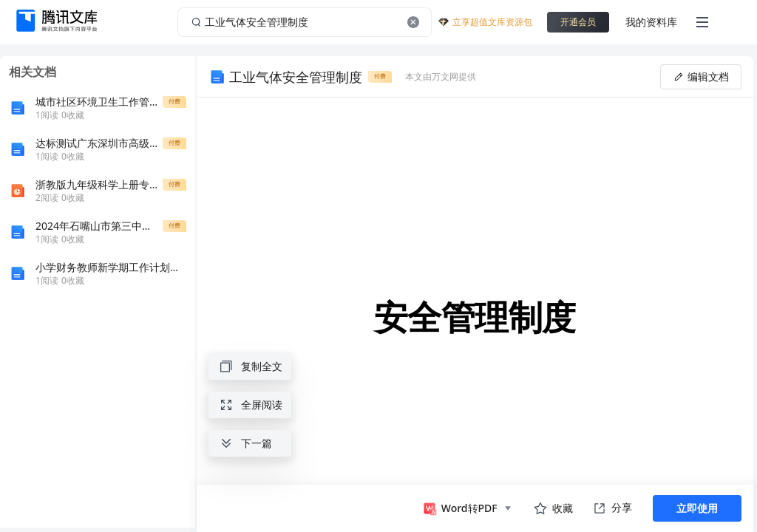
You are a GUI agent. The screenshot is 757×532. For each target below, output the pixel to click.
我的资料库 (651, 22)
